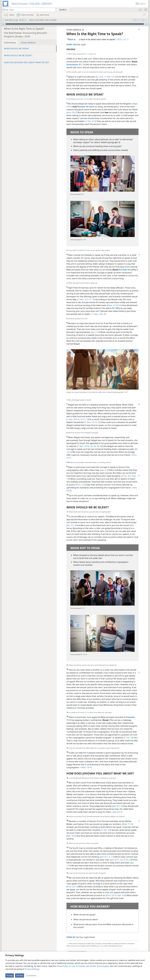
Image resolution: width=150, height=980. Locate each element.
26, (91, 446)
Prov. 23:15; (112, 895)
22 (93, 299)
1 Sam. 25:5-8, (73, 419)
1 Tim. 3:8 (129, 738)
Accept (10, 975)
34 (105, 314)
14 (87, 419)
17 (112, 857)
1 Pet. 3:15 (91, 121)
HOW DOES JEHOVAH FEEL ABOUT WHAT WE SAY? (27, 62)
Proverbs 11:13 (83, 712)
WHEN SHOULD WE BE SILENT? (18, 55)
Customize (31, 975)
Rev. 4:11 (111, 77)
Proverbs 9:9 (81, 250)
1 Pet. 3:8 (106, 830)
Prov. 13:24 (81, 485)
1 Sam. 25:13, (91, 422)
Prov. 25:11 (72, 887)
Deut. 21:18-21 (114, 305)
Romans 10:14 (83, 99)
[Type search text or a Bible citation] (28, 10)
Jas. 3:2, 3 (71, 525)
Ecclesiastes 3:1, (82, 54)
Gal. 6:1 (104, 470)
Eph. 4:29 (121, 895)
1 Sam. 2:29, (98, 314)
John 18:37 (72, 112)
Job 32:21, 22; (117, 860)
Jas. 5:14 (96, 332)
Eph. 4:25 (71, 836)
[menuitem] (146, 10)
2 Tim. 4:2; (126, 476)
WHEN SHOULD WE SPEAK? (16, 49)
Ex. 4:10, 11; (102, 77)
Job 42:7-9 (118, 812)
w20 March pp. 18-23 (13, 20)
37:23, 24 (127, 860)
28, (95, 446)
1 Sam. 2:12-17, (85, 299)
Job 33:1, (105, 857)
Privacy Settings (32, 969)
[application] (75, 24)
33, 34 (99, 446)
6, (110, 857)
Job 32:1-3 (117, 806)
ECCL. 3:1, (122, 39)
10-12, (83, 419)
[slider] (75, 24)
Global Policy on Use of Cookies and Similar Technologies (83, 966)
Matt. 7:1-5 (127, 824)
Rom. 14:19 (87, 767)
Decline (20, 975)
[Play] (3, 24)
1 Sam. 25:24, (84, 446)
